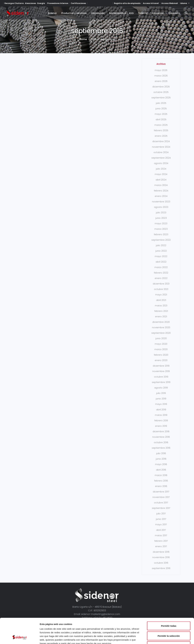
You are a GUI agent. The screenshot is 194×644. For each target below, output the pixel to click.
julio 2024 (161, 169)
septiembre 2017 (161, 508)
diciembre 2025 (161, 87)
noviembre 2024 (161, 147)
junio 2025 (161, 108)
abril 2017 (161, 530)
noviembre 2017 (161, 497)
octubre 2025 (161, 92)
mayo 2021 (161, 295)
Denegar (169, 624)
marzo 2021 (161, 306)
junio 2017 (161, 519)
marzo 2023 (161, 229)
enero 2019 (161, 426)
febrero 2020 (161, 355)
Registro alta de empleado (127, 3)
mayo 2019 (161, 404)
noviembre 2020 (161, 327)
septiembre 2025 (161, 98)
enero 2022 (161, 278)
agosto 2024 (161, 163)
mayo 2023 (161, 223)
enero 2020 (161, 360)
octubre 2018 (161, 442)
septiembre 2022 (161, 240)
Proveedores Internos (58, 3)
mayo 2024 (161, 174)
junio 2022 (161, 251)
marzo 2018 (161, 475)
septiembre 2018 (161, 448)
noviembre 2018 (161, 437)
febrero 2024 (161, 191)
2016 (94, 39)
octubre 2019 (161, 377)
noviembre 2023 (161, 202)
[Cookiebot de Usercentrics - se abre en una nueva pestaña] (20, 638)
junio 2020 (161, 338)
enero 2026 (161, 81)
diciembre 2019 (161, 366)
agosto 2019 (161, 388)
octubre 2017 (161, 503)
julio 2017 (161, 513)
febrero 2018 (161, 481)
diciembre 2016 (161, 552)
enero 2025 (161, 136)
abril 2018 (161, 470)
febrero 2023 (161, 234)
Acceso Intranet (151, 3)
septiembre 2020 (161, 333)
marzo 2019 (161, 415)
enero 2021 (161, 316)
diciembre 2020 (161, 322)
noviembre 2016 (161, 557)
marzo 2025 (161, 125)
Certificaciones (78, 3)
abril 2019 (161, 409)
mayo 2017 (161, 524)
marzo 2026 (161, 76)
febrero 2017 (161, 541)
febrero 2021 (161, 311)
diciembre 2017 (161, 492)
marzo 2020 (161, 349)
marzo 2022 (161, 267)
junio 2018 (161, 459)
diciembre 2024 (161, 141)
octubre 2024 (161, 152)
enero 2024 (161, 196)
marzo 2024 (161, 185)
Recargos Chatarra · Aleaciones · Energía (25, 3)
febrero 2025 (161, 130)
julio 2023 (161, 212)
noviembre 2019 (161, 371)
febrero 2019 (161, 420)
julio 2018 (161, 453)
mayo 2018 (161, 464)
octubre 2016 (161, 563)
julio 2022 (161, 245)
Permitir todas (169, 604)
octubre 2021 (161, 289)
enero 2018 (161, 486)
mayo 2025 (161, 114)
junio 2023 (161, 218)
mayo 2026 (161, 70)
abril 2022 (161, 262)
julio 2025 (161, 103)
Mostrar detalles (164, 638)
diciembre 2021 (161, 284)
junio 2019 (161, 399)
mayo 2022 (161, 256)
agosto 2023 (161, 207)
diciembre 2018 (161, 431)
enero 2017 (161, 546)
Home (83, 39)
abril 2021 (161, 300)
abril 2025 (161, 119)
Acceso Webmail (170, 3)
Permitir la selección (169, 614)
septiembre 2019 (161, 382)
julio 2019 (161, 393)
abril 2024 (161, 180)
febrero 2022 (161, 273)
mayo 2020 (161, 344)
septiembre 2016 (161, 568)
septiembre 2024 (161, 158)
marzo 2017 (161, 535)
